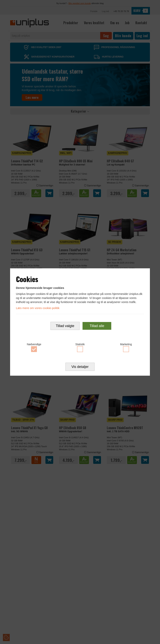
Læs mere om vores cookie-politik (38, 308)
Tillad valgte (65, 326)
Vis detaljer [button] (80, 367)
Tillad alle (97, 326)
